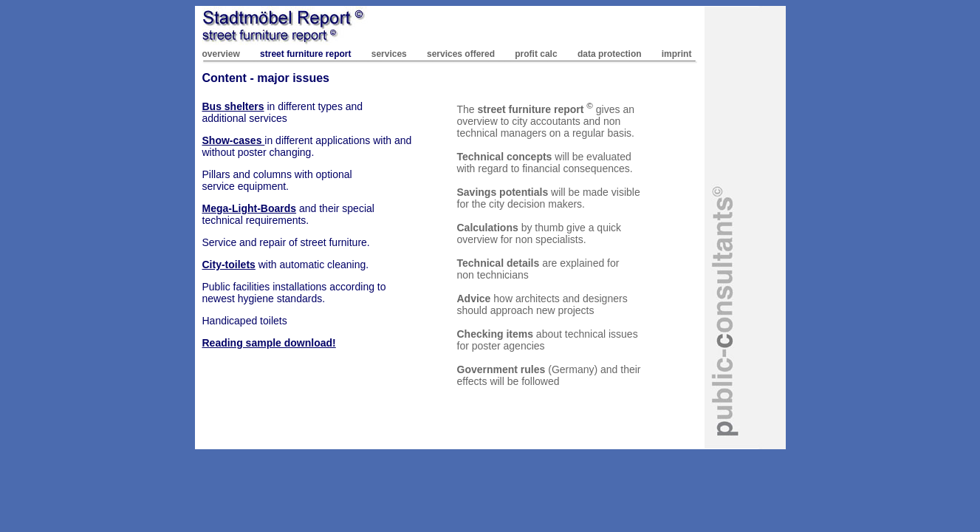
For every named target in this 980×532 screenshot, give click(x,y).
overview (221, 54)
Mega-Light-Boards (250, 208)
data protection (610, 54)
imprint (677, 54)
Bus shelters (233, 106)
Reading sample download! (269, 343)
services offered (461, 54)
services (389, 54)
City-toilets (229, 265)
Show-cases (234, 140)
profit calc (536, 54)
